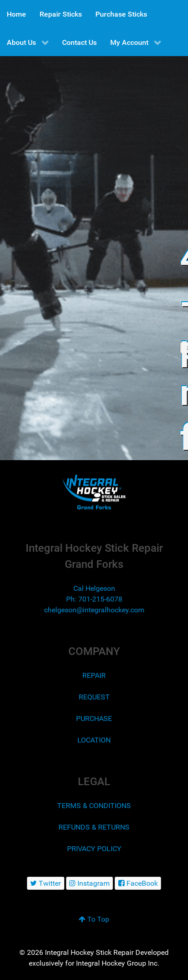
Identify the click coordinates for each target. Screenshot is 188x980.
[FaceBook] (138, 883)
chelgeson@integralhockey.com (94, 610)
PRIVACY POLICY (94, 849)
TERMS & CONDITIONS (94, 806)
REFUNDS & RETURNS (94, 827)
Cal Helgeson (94, 588)
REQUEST (94, 697)
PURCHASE (94, 719)
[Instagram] (90, 883)
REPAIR (94, 675)
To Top (94, 919)
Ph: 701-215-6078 (94, 599)
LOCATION (94, 740)
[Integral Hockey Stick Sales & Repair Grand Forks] (94, 492)
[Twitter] (46, 883)
